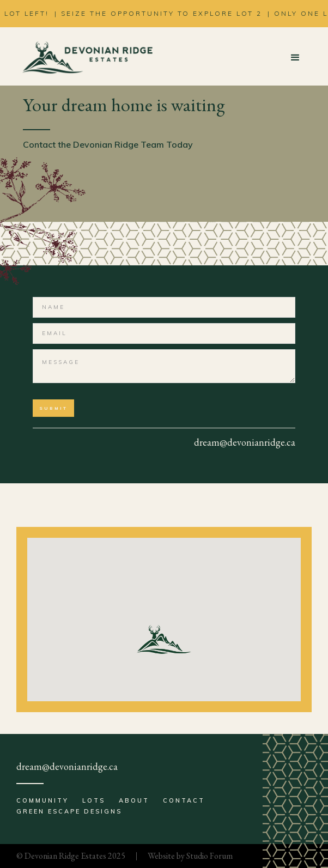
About (134, 800)
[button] (295, 58)
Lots (94, 800)
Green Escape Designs (69, 811)
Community (42, 800)
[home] (84, 58)
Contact (184, 800)
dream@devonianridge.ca (67, 766)
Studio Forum (209, 856)
